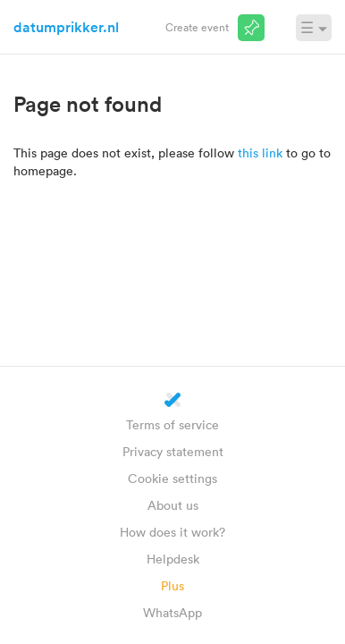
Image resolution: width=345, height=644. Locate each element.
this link (260, 153)
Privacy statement (173, 451)
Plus (172, 585)
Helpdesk (173, 559)
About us (173, 505)
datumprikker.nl (66, 27)
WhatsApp (172, 612)
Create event (197, 27)
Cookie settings (172, 478)
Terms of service (172, 424)
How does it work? (172, 532)
